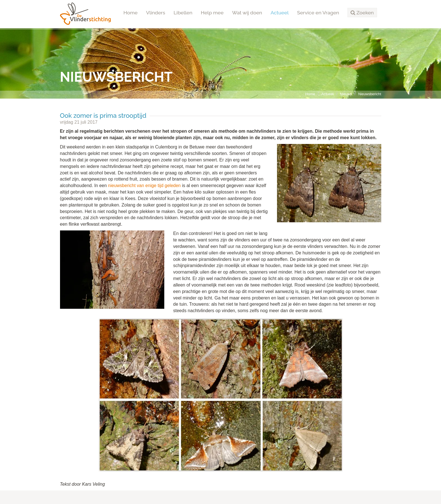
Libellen (183, 13)
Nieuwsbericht (370, 94)
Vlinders (156, 13)
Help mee (212, 13)
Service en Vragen (318, 13)
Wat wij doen (247, 13)
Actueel (280, 13)
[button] (362, 13)
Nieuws (346, 94)
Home (130, 13)
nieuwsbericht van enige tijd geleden (144, 186)
